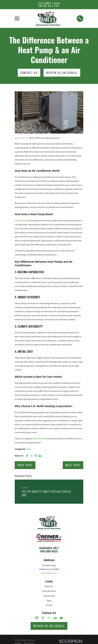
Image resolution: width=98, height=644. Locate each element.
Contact (49, 605)
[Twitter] (49, 618)
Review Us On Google (62, 73)
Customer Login (49, 5)
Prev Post (25, 465)
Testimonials (49, 596)
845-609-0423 (49, 551)
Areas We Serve (49, 591)
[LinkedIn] (55, 618)
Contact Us (29, 73)
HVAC (29, 449)
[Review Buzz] (37, 618)
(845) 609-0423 (39, 439)
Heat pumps (20, 220)
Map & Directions (49, 573)
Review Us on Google (49, 626)
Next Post (73, 465)
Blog (49, 600)
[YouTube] (61, 618)
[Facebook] (43, 618)
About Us (49, 586)
